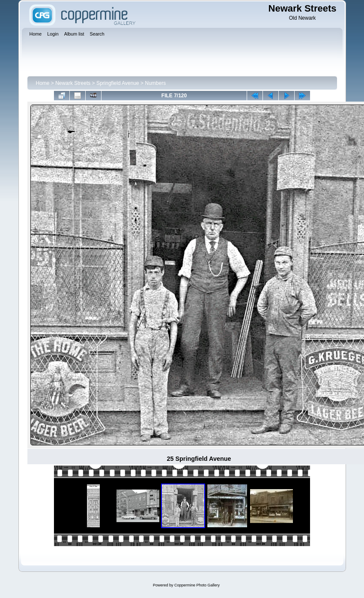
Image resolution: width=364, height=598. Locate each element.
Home (43, 83)
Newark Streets (73, 83)
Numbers (155, 83)
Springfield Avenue (118, 83)
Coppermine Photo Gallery (197, 585)
